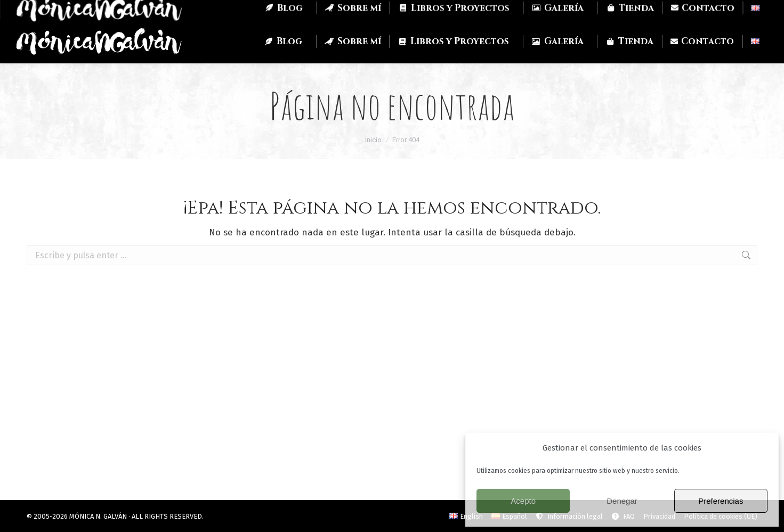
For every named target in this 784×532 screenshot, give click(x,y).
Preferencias (721, 501)
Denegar (622, 501)
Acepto (523, 501)
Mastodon (156, 10)
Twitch (106, 10)
